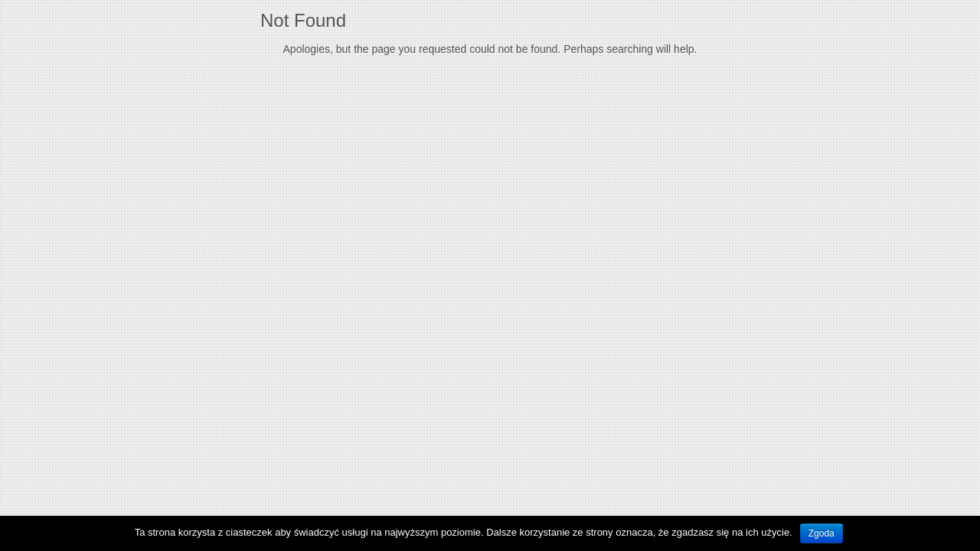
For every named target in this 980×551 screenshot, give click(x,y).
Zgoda (822, 533)
